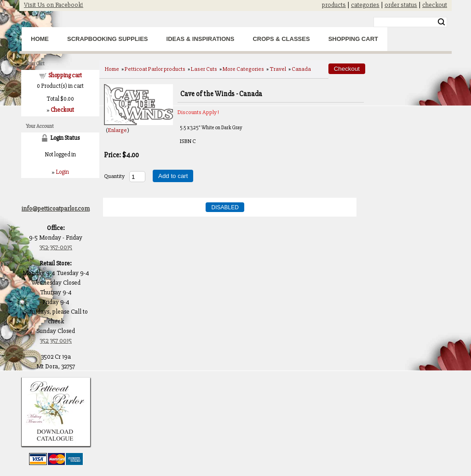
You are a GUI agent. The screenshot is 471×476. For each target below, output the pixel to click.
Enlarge (118, 130)
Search (441, 22)
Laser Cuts (204, 69)
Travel (278, 69)
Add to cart (173, 176)
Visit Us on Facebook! (54, 5)
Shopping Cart (353, 39)
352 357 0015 (56, 341)
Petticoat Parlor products (155, 69)
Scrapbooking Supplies (108, 39)
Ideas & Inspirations (201, 39)
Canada (301, 69)
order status (401, 5)
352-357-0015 (56, 247)
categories (365, 5)
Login (62, 172)
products (334, 5)
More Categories (243, 69)
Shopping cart (65, 75)
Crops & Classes (281, 39)
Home (40, 39)
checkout (435, 5)
